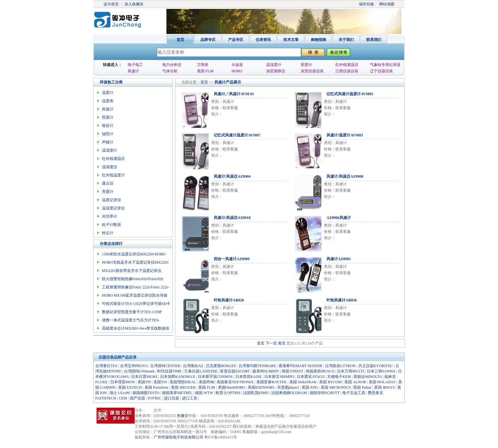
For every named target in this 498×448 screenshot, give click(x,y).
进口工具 (190, 398)
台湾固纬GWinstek (139, 371)
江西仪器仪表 (347, 71)
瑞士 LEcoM (120, 393)
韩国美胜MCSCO (320, 371)
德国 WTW (204, 393)
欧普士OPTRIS (228, 393)
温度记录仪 (111, 200)
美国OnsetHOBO (232, 387)
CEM (123, 398)
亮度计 (108, 192)
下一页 (271, 343)
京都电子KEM (339, 377)
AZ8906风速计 (339, 218)
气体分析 (170, 71)
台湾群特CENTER (165, 366)
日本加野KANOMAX (178, 377)
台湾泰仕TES (106, 366)
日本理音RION (122, 382)
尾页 (282, 343)
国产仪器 (138, 398)
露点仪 (108, 183)
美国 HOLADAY (382, 382)
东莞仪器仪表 (312, 71)
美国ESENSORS (261, 387)
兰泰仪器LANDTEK (201, 371)
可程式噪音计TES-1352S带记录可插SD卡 (136, 304)
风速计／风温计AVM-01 (234, 94)
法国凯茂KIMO (256, 393)
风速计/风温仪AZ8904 (232, 176)
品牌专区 (208, 40)
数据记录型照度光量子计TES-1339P (132, 312)
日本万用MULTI (350, 371)
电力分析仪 (172, 65)
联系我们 (374, 40)
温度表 (108, 101)
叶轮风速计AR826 (229, 300)
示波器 (237, 65)
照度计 (306, 65)
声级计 (108, 142)
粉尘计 (108, 233)
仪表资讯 (263, 40)
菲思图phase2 (288, 387)
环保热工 (107, 82)
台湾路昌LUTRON (340, 366)
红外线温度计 (113, 175)
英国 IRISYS (384, 387)
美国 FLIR (205, 71)
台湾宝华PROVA (134, 366)
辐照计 (108, 134)
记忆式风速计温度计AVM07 (237, 135)
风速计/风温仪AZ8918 (232, 218)
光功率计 (110, 216)
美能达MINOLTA (368, 377)
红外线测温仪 (347, 65)
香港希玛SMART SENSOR (300, 366)
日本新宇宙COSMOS (215, 377)
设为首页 (111, 4)
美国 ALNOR (355, 382)
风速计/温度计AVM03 (345, 135)
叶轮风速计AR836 (342, 300)
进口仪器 (172, 398)
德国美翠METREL (177, 393)
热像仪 (183, 416)
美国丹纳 (206, 382)
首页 (180, 40)
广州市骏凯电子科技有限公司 (178, 437)
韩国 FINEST (292, 371)
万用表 (203, 65)
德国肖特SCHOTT (325, 393)
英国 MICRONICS (336, 387)
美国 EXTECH (130, 387)
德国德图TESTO (146, 393)
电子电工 (135, 65)
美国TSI (160, 382)
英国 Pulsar (362, 387)
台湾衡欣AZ (193, 366)
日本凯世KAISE (249, 377)
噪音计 (108, 126)
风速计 (133, 71)
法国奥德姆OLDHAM (289, 393)
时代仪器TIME (169, 371)
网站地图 (387, 4)
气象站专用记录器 (385, 65)
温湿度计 (274, 65)
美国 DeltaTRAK (303, 382)
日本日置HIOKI (144, 377)
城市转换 (367, 4)
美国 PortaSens (156, 387)
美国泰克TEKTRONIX (235, 382)
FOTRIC (155, 398)
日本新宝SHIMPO (279, 377)
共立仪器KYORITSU (376, 366)
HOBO (237, 71)
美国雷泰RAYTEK (272, 382)
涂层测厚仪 (276, 71)
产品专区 (236, 40)
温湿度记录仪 (113, 208)
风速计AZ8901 (339, 259)
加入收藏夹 (134, 4)
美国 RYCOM (330, 382)
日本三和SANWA (381, 371)
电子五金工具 (354, 393)
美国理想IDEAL (183, 382)
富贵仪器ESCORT (235, 371)
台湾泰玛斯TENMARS (257, 366)
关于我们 (346, 40)
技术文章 (291, 40)
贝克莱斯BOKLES (221, 366)
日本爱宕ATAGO (311, 377)
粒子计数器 (111, 225)
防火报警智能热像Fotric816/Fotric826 (133, 279)
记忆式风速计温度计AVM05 (350, 94)
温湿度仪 (110, 167)
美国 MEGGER (183, 387)
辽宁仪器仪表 (381, 71)
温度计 (108, 93)
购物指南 (319, 40)
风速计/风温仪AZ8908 (345, 176)
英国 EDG (310, 387)
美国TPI (144, 382)
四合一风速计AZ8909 (232, 259)
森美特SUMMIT (266, 371)
